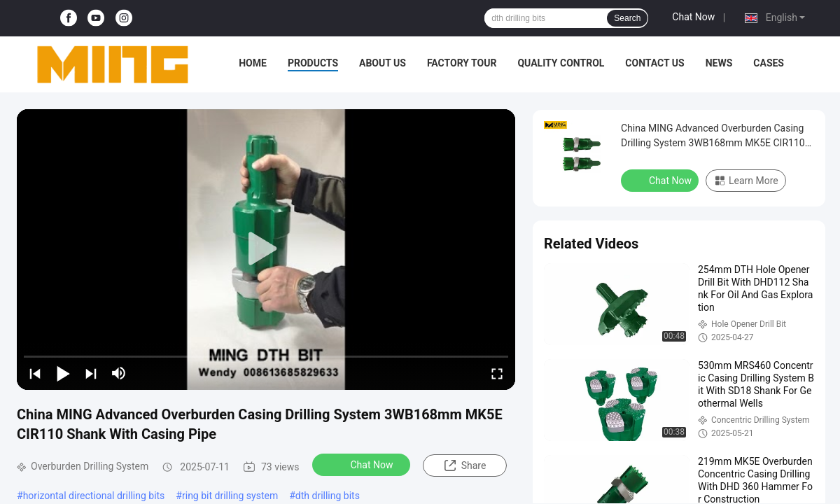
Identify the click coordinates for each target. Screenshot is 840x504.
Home (253, 63)
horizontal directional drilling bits (94, 496)
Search (627, 18)
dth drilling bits (328, 496)
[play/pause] (63, 373)
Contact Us (654, 63)
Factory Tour (462, 63)
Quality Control (561, 63)
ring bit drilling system (230, 496)
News (719, 63)
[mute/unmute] (119, 373)
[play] (266, 249)
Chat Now (693, 17)
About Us (383, 63)
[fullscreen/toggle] (497, 373)
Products (313, 63)
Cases (769, 63)
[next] (91, 373)
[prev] (35, 373)
